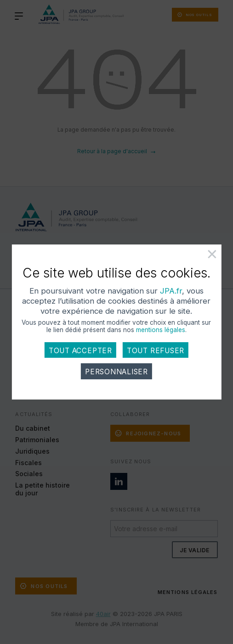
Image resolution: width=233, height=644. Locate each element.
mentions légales (161, 330)
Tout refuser (156, 351)
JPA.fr (171, 291)
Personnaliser (116, 372)
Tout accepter (80, 351)
